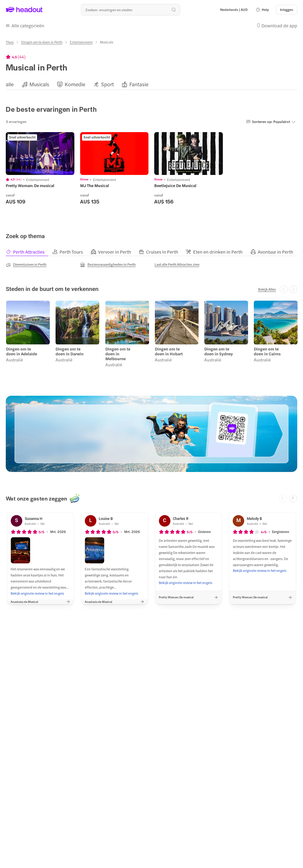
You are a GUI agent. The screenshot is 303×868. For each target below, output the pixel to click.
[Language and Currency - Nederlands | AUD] (234, 10)
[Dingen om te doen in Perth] (42, 41)
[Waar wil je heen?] (131, 10)
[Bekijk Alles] (267, 288)
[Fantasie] (139, 83)
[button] (262, 10)
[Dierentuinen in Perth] (26, 263)
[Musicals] (39, 83)
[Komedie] (75, 83)
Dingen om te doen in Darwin (69, 350)
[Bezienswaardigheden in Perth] (108, 263)
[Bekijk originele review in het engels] (37, 591)
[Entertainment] (81, 41)
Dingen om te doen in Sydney (218, 350)
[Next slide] (293, 496)
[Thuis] (10, 41)
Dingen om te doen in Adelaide (21, 350)
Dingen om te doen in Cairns (267, 350)
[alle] (10, 83)
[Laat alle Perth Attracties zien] (177, 263)
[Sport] (107, 83)
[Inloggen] (287, 10)
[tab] (29, 251)
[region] (151, 83)
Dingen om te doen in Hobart (169, 350)
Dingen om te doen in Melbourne (117, 352)
